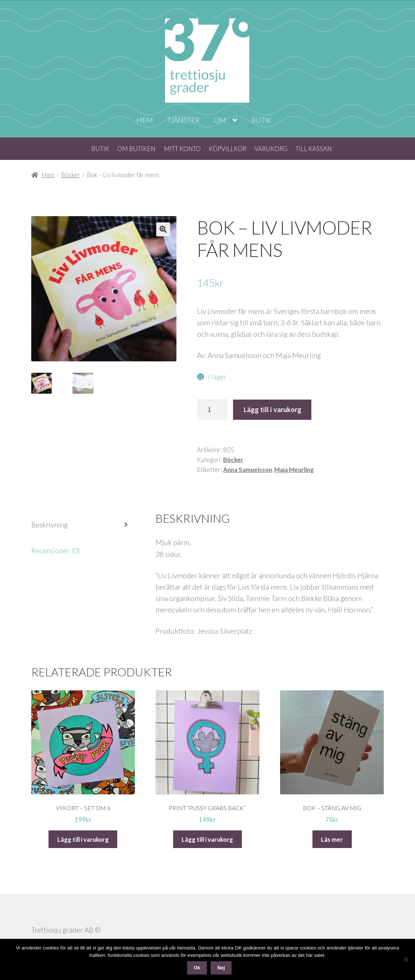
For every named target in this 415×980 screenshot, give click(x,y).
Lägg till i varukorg (272, 409)
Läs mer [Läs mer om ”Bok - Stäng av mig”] (332, 839)
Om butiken (136, 149)
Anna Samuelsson (248, 470)
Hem (145, 120)
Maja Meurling (294, 470)
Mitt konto (182, 149)
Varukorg (271, 149)
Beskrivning (49, 525)
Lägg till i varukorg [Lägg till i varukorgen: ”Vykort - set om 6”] (83, 839)
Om (220, 120)
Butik (261, 120)
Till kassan (314, 149)
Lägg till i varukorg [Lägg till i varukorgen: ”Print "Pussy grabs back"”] (207, 839)
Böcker (71, 175)
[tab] (83, 525)
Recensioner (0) (56, 550)
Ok (197, 968)
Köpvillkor (228, 149)
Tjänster (183, 120)
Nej (221, 968)
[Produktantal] (212, 410)
